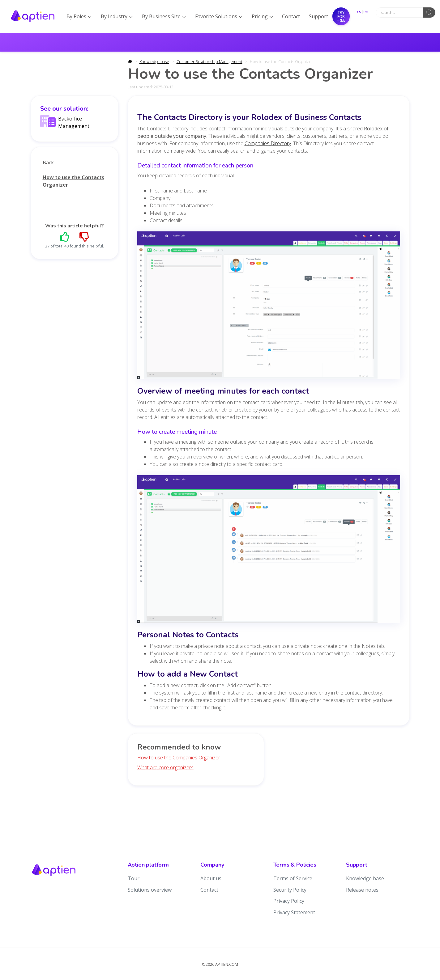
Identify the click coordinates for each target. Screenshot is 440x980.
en (366, 11)
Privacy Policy (289, 901)
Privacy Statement (294, 912)
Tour (134, 878)
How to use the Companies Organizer (179, 758)
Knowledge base (154, 61)
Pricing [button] (263, 16)
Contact (291, 16)
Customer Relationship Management (209, 61)
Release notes (362, 890)
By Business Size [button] (164, 16)
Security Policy (290, 890)
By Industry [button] (117, 16)
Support (318, 16)
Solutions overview (150, 890)
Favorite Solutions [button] (219, 16)
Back (48, 163)
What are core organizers (165, 767)
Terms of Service (293, 878)
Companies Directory (268, 143)
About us (211, 878)
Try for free (341, 16)
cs (359, 11)
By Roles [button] (79, 16)
